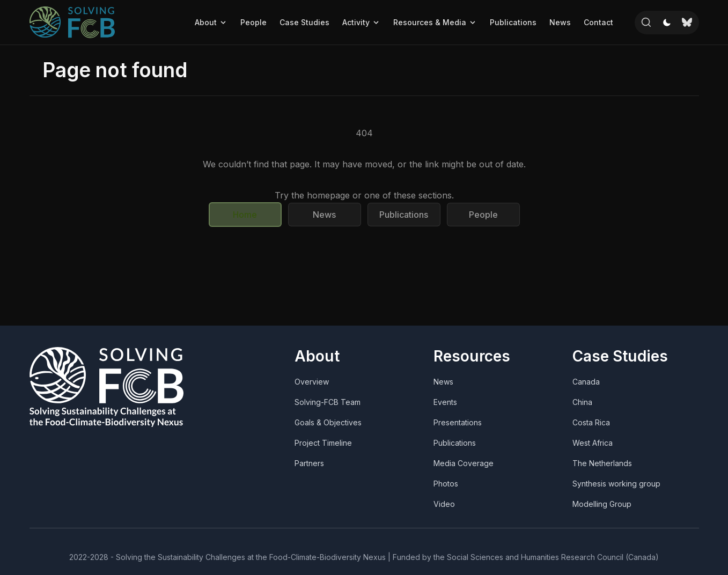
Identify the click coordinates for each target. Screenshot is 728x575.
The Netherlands (602, 463)
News (560, 22)
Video (444, 504)
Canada (586, 382)
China (582, 402)
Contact (598, 22)
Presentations (458, 422)
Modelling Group (602, 504)
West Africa (593, 443)
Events (445, 402)
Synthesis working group (616, 484)
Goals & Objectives (328, 422)
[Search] (646, 23)
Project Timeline (323, 443)
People (253, 22)
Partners (309, 463)
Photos (446, 484)
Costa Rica (591, 422)
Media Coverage (464, 463)
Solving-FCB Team (328, 402)
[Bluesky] (687, 23)
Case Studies (304, 22)
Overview (312, 382)
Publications (513, 22)
